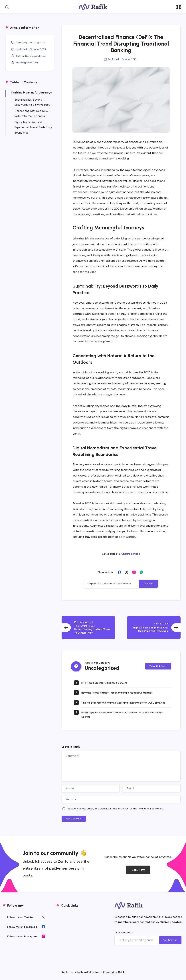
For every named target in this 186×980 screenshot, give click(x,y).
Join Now (138, 872)
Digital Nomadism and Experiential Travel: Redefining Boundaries (33, 128)
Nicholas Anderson (36, 57)
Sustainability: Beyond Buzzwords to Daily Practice (32, 103)
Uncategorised (131, 555)
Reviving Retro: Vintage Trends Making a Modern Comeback (122, 690)
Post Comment (74, 820)
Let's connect (124, 934)
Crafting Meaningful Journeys (31, 93)
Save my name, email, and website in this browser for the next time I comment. (116, 810)
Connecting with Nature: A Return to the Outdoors (31, 114)
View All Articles (158, 664)
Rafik (65, 974)
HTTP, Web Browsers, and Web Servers (107, 681)
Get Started (170, 942)
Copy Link (148, 585)
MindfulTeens (90, 974)
